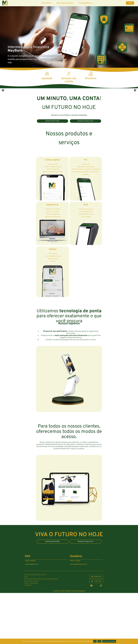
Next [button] (135, 116)
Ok (95, 641)
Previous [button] (3, 116)
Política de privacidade (109, 641)
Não (99, 641)
